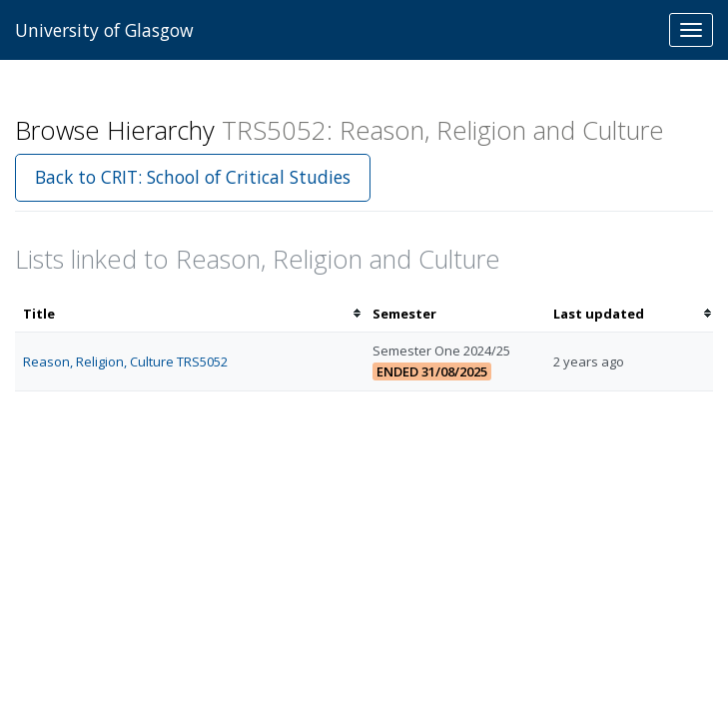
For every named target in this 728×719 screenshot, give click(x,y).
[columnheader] (190, 314)
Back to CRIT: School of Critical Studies (193, 177)
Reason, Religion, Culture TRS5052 (125, 361)
